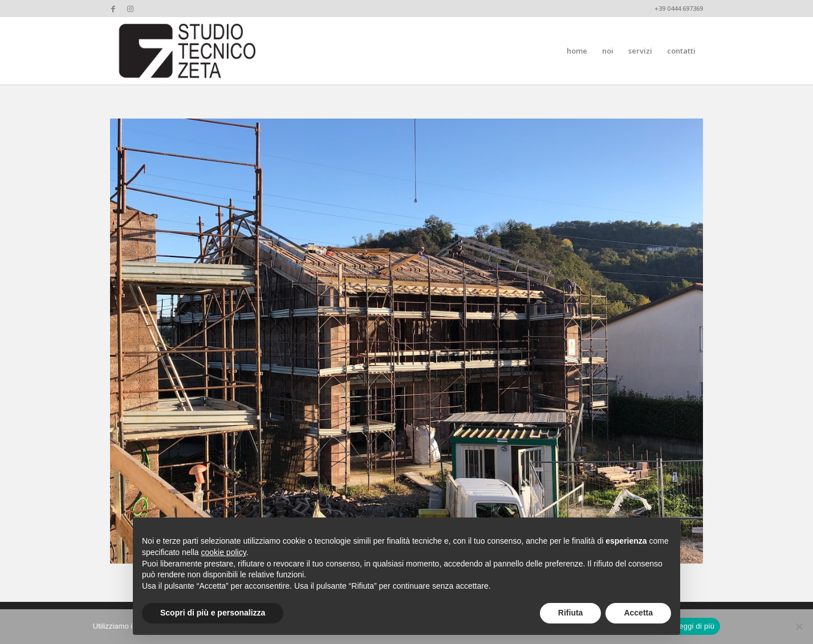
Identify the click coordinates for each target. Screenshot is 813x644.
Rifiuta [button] (571, 613)
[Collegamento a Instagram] (131, 9)
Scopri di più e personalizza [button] (213, 613)
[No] (799, 626)
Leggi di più (695, 626)
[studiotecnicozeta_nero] (188, 51)
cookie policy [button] (224, 552)
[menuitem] (577, 51)
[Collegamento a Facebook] (113, 9)
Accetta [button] (638, 613)
